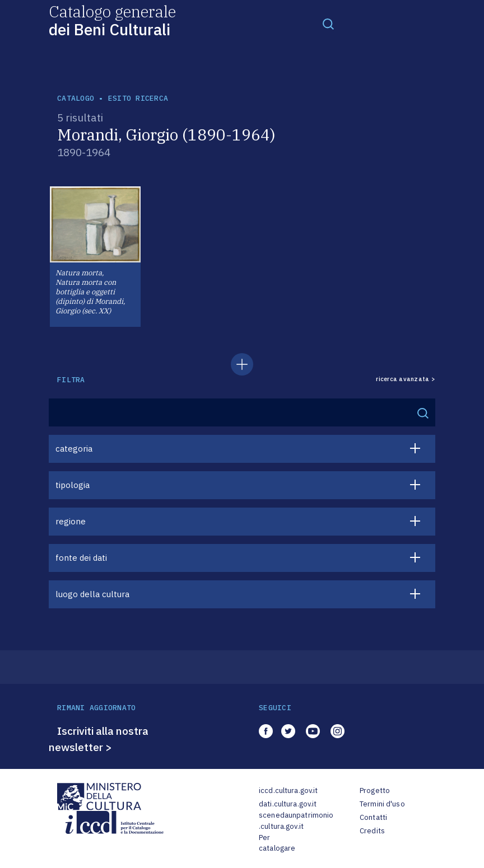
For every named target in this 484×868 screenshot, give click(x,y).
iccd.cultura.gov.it (288, 790)
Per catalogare (277, 843)
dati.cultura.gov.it (288, 804)
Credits (372, 831)
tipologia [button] (73, 485)
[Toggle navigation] (328, 24)
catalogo (76, 98)
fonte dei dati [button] (81, 558)
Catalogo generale (112, 20)
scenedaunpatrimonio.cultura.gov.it (296, 821)
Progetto (375, 790)
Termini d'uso (382, 804)
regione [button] (71, 521)
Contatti (373, 817)
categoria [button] (74, 449)
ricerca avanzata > (406, 379)
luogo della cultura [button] (92, 594)
